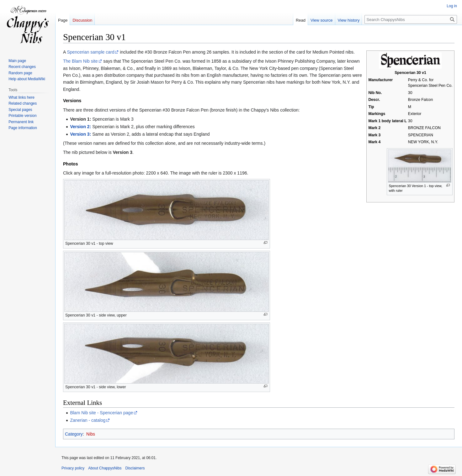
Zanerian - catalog (88, 420)
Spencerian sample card (90, 52)
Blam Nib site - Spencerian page (101, 413)
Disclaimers (135, 468)
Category (74, 434)
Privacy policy (73, 468)
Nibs (91, 434)
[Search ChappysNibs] (411, 19)
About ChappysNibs (105, 468)
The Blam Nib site (80, 61)
